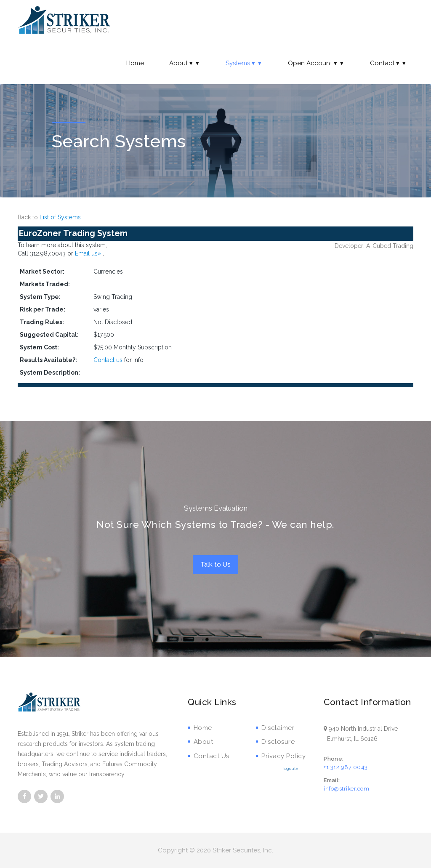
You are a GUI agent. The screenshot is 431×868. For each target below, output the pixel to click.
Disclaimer (275, 728)
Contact (388, 63)
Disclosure (275, 742)
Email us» (89, 253)
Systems (244, 63)
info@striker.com (346, 789)
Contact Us (209, 756)
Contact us (108, 360)
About (185, 63)
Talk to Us (215, 564)
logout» (291, 768)
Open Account (316, 63)
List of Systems (60, 217)
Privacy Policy (281, 756)
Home (135, 63)
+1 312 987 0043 (346, 767)
